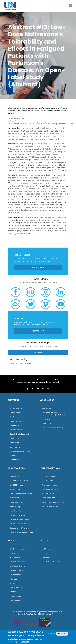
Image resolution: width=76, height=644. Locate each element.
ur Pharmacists (17, 421)
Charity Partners (16, 430)
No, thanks (62, 634)
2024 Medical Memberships (21, 451)
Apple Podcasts (16, 596)
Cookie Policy (19, 612)
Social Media (15, 557)
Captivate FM (15, 600)
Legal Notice (42, 612)
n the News (15, 498)
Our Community (16, 502)
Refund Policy (54, 612)
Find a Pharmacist (49, 476)
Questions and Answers (19, 528)
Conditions (14, 476)
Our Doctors (15, 417)
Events (44, 553)
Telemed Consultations (51, 489)
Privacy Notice (31, 612)
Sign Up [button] (38, 352)
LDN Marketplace (48, 498)
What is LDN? (47, 408)
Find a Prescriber (48, 481)
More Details (52, 382)
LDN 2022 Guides (16, 485)
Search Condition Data (19, 481)
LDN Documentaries (18, 549)
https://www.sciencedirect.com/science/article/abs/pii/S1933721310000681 (42, 124)
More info (25, 642)
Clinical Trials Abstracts (19, 515)
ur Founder (16, 413)
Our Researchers (17, 425)
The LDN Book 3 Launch (51, 562)
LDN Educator (15, 438)
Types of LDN (47, 423)
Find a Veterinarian (49, 485)
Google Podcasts (17, 588)
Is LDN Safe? (47, 419)
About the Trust (16, 408)
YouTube (13, 583)
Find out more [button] (38, 267)
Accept (52, 634)
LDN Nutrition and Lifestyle (20, 519)
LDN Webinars (15, 575)
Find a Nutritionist (49, 494)
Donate (13, 456)
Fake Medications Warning (52, 428)
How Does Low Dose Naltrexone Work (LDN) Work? (53, 414)
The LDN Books (16, 489)
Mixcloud (14, 579)
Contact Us (14, 460)
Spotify (13, 592)
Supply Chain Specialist (19, 434)
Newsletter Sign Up (17, 511)
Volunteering (15, 447)
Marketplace (47, 557)
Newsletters (15, 553)
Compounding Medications (21, 494)
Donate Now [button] (38, 331)
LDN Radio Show (16, 570)
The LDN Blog (15, 507)
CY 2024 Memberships (19, 524)
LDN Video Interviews (18, 562)
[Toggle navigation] (71, 6)
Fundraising (15, 443)
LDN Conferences (49, 549)
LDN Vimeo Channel (18, 566)
